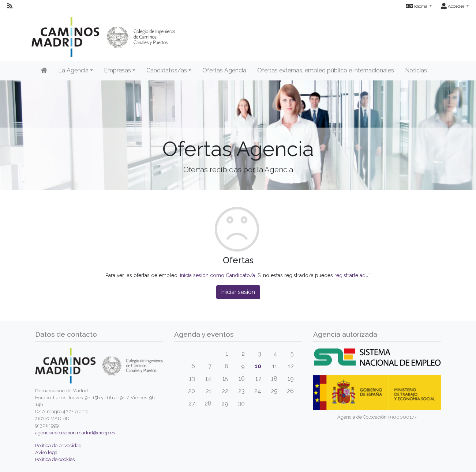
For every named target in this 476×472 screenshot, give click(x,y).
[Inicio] (44, 71)
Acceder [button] (453, 6)
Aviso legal (47, 452)
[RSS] (10, 6)
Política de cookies (55, 459)
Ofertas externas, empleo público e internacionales (326, 70)
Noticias (416, 70)
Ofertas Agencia (224, 70)
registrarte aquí (352, 275)
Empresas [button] (117, 70)
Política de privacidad (58, 445)
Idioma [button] (417, 6)
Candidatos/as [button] (167, 70)
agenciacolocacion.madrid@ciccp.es (75, 433)
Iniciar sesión (238, 292)
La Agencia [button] (73, 70)
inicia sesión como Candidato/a (218, 275)
